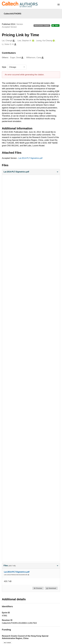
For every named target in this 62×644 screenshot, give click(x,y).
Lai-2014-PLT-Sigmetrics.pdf (30, 158)
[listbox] (17, 67)
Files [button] (31, 566)
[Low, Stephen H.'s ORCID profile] (33, 41)
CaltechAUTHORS (13, 14)
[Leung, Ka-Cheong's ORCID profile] (53, 41)
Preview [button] (38, 588)
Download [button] (51, 588)
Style (4, 67)
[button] (31, 172)
